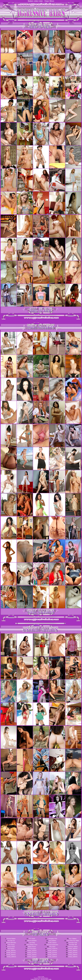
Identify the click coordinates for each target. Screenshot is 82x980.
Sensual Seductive (52, 945)
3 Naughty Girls (52, 939)
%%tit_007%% (11, 953)
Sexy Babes (52, 941)
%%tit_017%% (32, 953)
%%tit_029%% (52, 957)
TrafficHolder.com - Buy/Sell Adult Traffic (41, 979)
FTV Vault (32, 939)
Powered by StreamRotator (41, 978)
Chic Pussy (11, 945)
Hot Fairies (11, 949)
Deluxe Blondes (11, 943)
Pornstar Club (73, 943)
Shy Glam (52, 947)
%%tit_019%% (32, 957)
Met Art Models (32, 941)
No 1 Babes (73, 939)
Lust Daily (32, 943)
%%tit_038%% (73, 955)
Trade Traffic (41, 977)
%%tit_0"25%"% (52, 949)
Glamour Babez (73, 947)
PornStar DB (73, 945)
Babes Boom (32, 947)
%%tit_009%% (11, 957)
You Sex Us (11, 941)
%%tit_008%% (11, 955)
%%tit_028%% (52, 955)
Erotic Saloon (52, 943)
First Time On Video (73, 941)
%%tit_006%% (11, 951)
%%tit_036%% (73, 951)
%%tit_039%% (73, 957)
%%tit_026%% (52, 951)
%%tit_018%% (32, 955)
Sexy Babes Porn (32, 945)
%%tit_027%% (52, 953)
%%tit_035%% (73, 949)
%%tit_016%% (32, 951)
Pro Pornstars (32, 949)
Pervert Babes (11, 939)
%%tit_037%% (73, 953)
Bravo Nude (11, 947)
